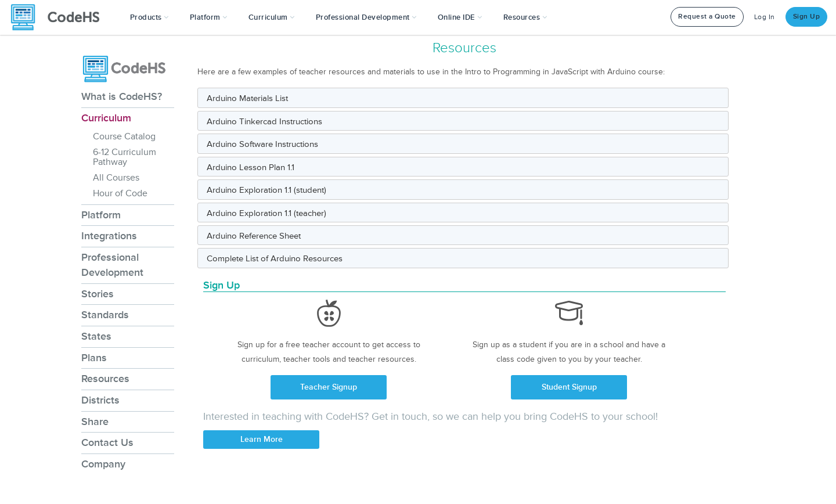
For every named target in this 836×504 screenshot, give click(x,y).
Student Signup (569, 387)
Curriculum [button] (272, 17)
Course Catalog (124, 136)
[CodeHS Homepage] (60, 17)
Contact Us (107, 442)
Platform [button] (209, 17)
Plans (94, 358)
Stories (98, 294)
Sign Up (807, 17)
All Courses (116, 178)
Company (103, 464)
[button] (149, 17)
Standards (105, 315)
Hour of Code (120, 193)
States (96, 336)
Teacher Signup (329, 387)
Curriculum (106, 118)
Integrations (109, 236)
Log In (765, 17)
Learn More (262, 439)
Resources (105, 379)
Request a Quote (707, 17)
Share (95, 422)
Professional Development (112, 265)
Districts (100, 400)
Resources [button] (525, 17)
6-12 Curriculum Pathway (125, 157)
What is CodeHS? (122, 96)
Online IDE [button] (460, 17)
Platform (101, 215)
